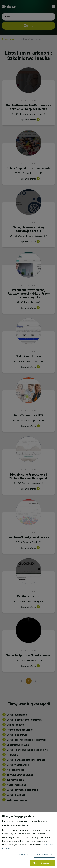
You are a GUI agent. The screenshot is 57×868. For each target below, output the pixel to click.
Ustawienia (23, 855)
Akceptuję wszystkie (42, 863)
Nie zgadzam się (44, 855)
